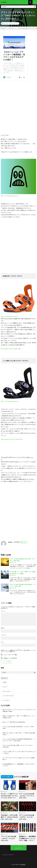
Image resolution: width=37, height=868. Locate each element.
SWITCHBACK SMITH (7, 349)
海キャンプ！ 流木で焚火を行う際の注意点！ (14, 722)
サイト (3, 642)
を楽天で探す (18, 349)
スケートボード (7, 691)
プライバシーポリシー (8, 855)
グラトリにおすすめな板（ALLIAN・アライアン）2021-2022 (27, 796)
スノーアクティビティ (8, 696)
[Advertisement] (18, 108)
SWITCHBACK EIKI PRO (8, 439)
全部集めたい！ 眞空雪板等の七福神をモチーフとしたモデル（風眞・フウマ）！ (27, 838)
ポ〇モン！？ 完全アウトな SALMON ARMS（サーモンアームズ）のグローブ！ (9, 796)
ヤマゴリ (23, 864)
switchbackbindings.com (11, 196)
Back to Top (18, 848)
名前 (3, 628)
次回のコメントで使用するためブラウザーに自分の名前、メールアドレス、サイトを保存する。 (18, 651)
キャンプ (5, 687)
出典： (3, 196)
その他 (4, 682)
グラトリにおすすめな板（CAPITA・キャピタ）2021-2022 (27, 817)
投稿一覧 (23, 542)
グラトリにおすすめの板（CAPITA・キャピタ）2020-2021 (8, 838)
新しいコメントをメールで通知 (9, 655)
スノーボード (14, 23)
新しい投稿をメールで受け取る (9, 658)
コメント (3, 611)
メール (3, 635)
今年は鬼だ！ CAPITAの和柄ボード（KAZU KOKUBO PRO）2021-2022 (9, 817)
